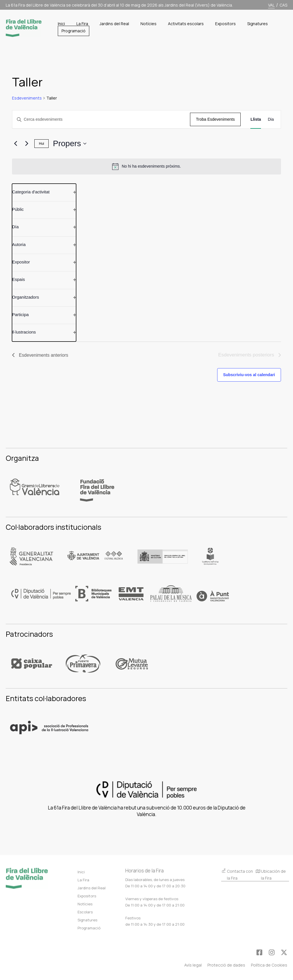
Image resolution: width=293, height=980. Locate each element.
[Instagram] (272, 952)
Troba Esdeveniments (215, 119)
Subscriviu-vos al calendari (249, 375)
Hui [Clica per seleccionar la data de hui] (41, 144)
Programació (89, 928)
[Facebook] (259, 952)
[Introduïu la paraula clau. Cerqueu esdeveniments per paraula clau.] (101, 119)
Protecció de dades (226, 965)
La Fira (83, 880)
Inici (81, 872)
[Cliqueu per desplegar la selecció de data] (70, 144)
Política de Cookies (269, 965)
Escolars (85, 912)
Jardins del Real (92, 888)
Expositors (87, 896)
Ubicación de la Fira (271, 875)
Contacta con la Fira (237, 874)
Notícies (85, 904)
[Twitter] (284, 952)
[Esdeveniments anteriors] (15, 144)
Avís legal (193, 965)
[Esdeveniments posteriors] (27, 144)
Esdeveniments (27, 98)
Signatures (87, 920)
